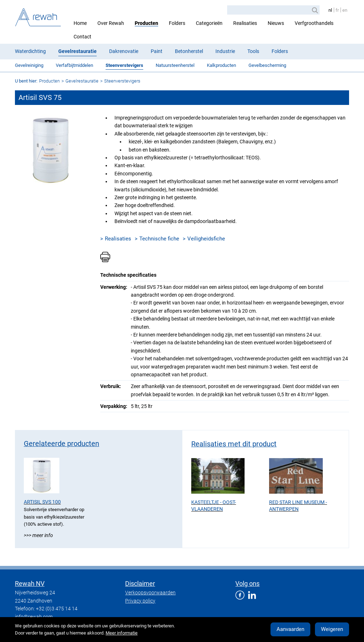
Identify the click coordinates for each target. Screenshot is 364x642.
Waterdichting (30, 51)
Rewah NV (30, 583)
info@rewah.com (34, 617)
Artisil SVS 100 (42, 502)
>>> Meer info (38, 535)
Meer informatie (122, 633)
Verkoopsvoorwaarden (150, 593)
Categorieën (209, 23)
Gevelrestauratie (77, 51)
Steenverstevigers (124, 65)
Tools (253, 51)
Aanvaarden (290, 629)
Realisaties (245, 23)
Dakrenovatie (124, 51)
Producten (146, 23)
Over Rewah (111, 23)
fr (337, 10)
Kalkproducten (221, 65)
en (345, 10)
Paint (157, 51)
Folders (177, 23)
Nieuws (276, 23)
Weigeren (332, 629)
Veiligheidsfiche (206, 239)
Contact (82, 37)
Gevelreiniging (29, 65)
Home (80, 23)
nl (330, 10)
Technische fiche (159, 239)
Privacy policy (140, 601)
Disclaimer (140, 583)
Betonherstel (189, 51)
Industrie (225, 51)
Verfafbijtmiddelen (74, 65)
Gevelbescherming (267, 65)
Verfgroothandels (314, 23)
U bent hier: (26, 81)
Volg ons (247, 583)
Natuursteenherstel (175, 65)
